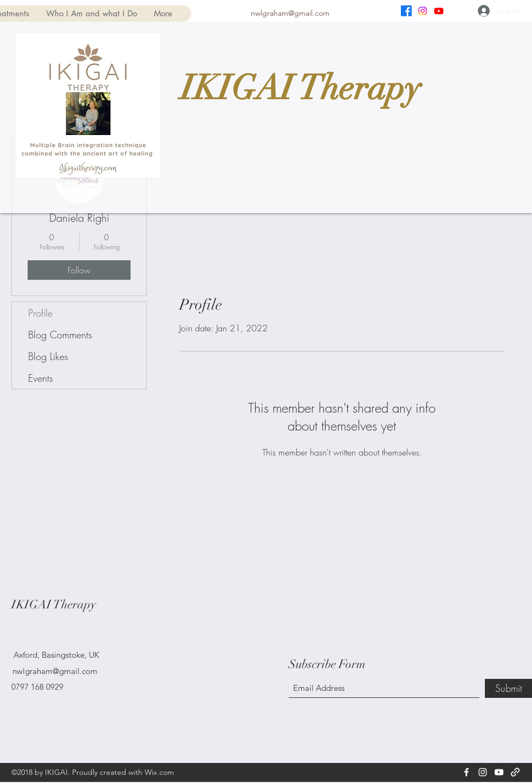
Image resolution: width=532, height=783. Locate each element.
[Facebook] (406, 11)
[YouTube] (439, 11)
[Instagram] (423, 11)
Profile (40, 313)
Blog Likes (48, 356)
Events (41, 378)
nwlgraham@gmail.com (290, 13)
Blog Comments (60, 335)
